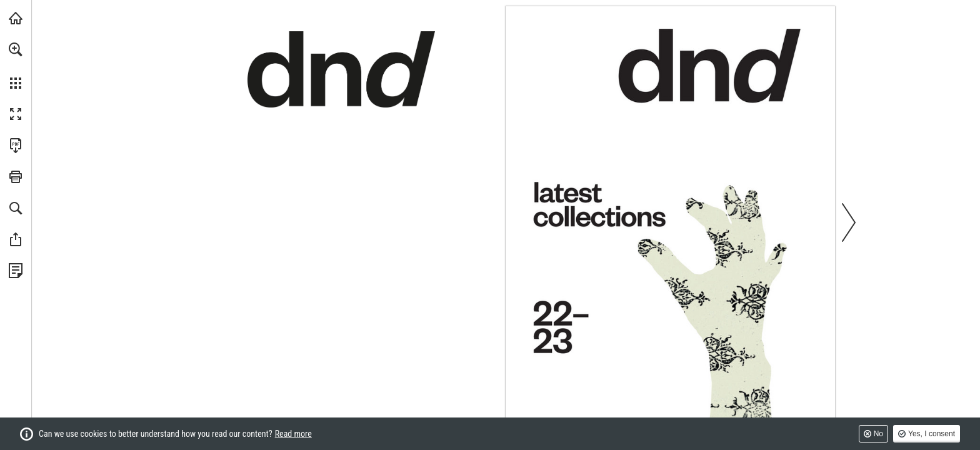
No (878, 434)
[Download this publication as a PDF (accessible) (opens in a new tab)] (16, 146)
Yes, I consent (932, 434)
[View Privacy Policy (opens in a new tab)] (16, 271)
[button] (16, 49)
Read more (293, 434)
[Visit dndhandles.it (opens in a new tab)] (16, 18)
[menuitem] (16, 66)
